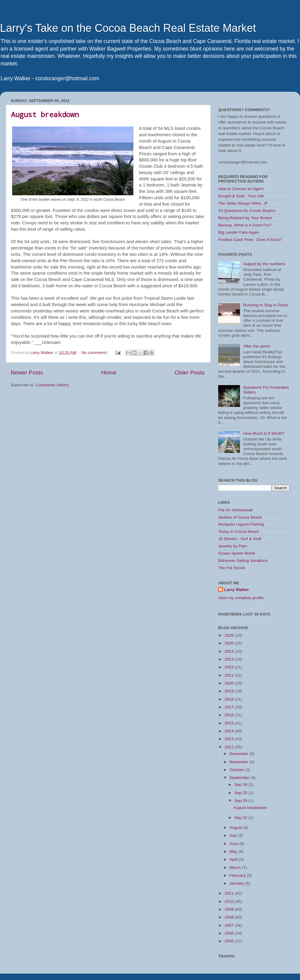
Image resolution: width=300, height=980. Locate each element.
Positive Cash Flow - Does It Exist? (250, 240)
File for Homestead (235, 510)
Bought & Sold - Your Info (241, 196)
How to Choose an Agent (241, 189)
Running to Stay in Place (265, 305)
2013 (230, 739)
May (234, 851)
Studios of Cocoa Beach (240, 517)
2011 (230, 893)
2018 (230, 699)
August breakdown (45, 114)
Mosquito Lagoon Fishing (241, 524)
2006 (230, 933)
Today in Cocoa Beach (239, 531)
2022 (230, 667)
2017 (230, 707)
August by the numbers (264, 264)
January (237, 883)
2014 (230, 731)
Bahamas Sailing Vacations (243, 561)
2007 (230, 925)
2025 (230, 643)
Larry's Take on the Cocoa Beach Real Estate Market (128, 28)
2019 (230, 691)
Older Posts (190, 373)
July (234, 835)
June (234, 844)
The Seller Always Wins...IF (243, 203)
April (234, 859)
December (239, 754)
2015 (230, 723)
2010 (230, 901)
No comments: (95, 353)
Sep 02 (241, 818)
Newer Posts (27, 373)
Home (109, 373)
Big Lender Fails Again (239, 232)
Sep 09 (241, 801)
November (239, 762)
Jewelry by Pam (233, 546)
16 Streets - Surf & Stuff (240, 539)
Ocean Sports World (237, 553)
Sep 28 (241, 785)
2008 (230, 917)
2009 (230, 909)
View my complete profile (241, 598)
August (236, 828)
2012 (230, 747)
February (238, 875)
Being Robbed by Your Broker (245, 218)
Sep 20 (241, 793)
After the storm (257, 346)
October (237, 770)
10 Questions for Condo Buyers (247, 211)
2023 (230, 659)
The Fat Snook (232, 568)
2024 (230, 651)
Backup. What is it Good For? (245, 225)
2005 (230, 941)
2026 (230, 635)
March (236, 868)
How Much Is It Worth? (264, 433)
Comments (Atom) (52, 385)
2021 (230, 675)
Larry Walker (237, 590)
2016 (230, 715)
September (240, 778)
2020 (230, 683)
